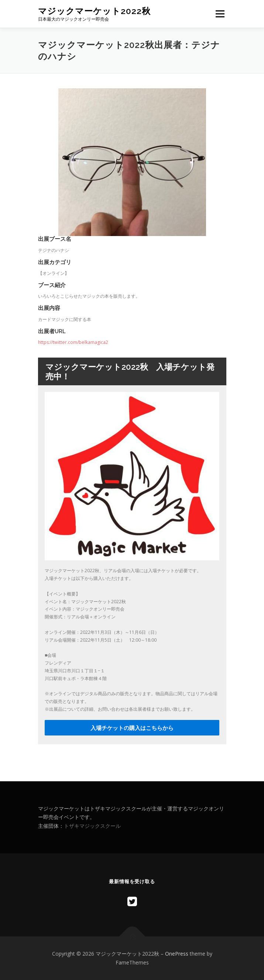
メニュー (220, 14)
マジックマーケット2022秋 (94, 11)
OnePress (177, 954)
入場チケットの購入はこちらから (132, 728)
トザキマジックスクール (92, 826)
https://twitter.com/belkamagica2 (73, 342)
